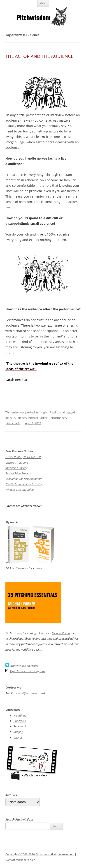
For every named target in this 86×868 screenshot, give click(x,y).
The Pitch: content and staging (24, 484)
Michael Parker (37, 418)
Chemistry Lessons (17, 462)
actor (9, 418)
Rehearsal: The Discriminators (24, 479)
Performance (57, 418)
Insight (43, 412)
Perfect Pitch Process (18, 473)
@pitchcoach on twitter (24, 666)
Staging (54, 412)
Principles (20, 721)
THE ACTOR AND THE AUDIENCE (39, 56)
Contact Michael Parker (20, 860)
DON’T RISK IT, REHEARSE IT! (23, 457)
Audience (20, 418)
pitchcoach (13, 423)
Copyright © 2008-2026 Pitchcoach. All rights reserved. (40, 854)
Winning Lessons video (20, 490)
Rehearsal (20, 726)
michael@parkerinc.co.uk (29, 693)
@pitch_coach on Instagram (27, 671)
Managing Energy (16, 468)
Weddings (20, 715)
